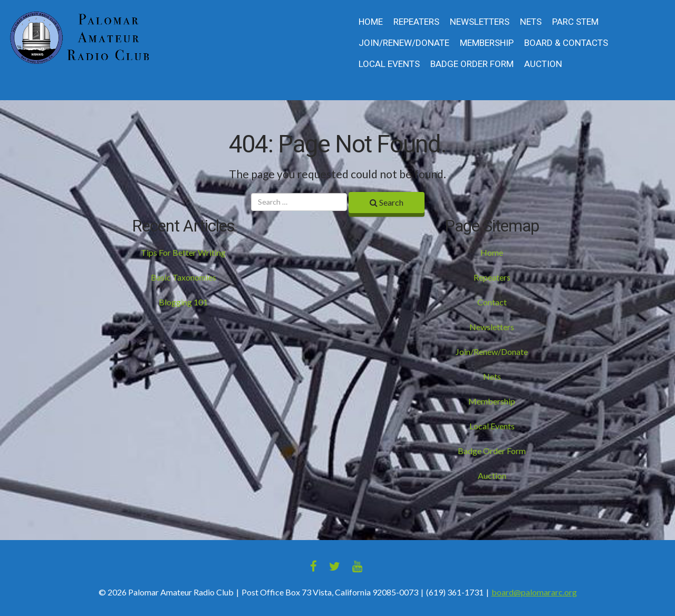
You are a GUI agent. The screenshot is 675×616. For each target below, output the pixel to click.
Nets (531, 22)
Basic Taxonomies (184, 277)
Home (371, 22)
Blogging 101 (183, 302)
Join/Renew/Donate (404, 43)
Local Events (389, 64)
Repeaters (416, 22)
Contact (492, 302)
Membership (487, 43)
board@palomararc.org (534, 592)
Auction (543, 64)
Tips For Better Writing (183, 252)
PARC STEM (575, 22)
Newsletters (480, 22)
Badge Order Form (472, 64)
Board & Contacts (566, 43)
